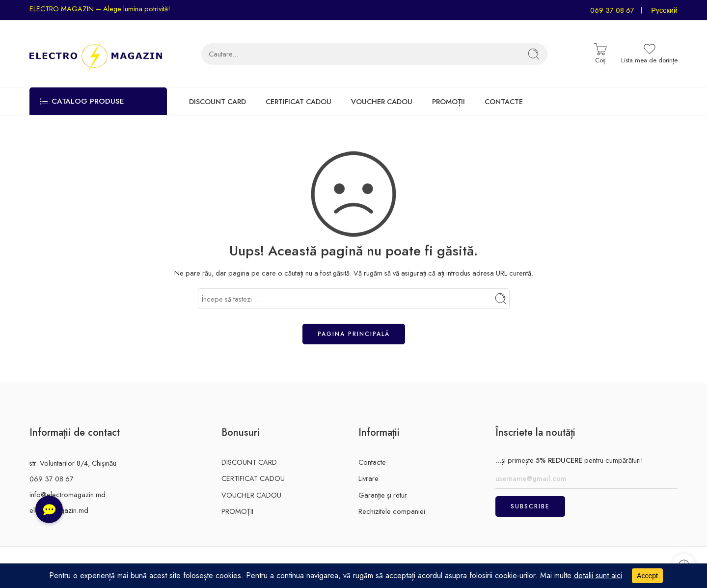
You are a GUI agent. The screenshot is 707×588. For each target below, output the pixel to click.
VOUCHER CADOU (382, 101)
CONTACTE (504, 101)
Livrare (368, 478)
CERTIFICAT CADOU (299, 101)
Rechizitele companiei (392, 511)
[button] (49, 509)
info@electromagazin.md (68, 494)
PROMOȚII (449, 101)
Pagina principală (354, 334)
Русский (664, 10)
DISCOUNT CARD (218, 101)
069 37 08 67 (612, 10)
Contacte (372, 462)
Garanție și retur (383, 495)
